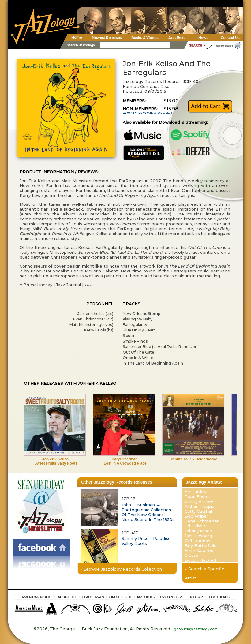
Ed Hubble (195, 526)
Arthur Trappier (200, 506)
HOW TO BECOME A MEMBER (148, 113)
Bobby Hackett (201, 560)
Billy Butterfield (201, 545)
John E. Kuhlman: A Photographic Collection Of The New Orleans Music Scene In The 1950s (148, 512)
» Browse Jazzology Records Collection (121, 569)
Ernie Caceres (199, 550)
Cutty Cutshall (199, 511)
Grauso (192, 555)
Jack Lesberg (198, 536)
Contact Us (230, 38)
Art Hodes (195, 492)
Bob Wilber (196, 516)
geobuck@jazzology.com (196, 629)
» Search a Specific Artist (204, 573)
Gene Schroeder (202, 521)
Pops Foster (197, 496)
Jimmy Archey (199, 501)
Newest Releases (107, 38)
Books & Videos (145, 38)
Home (77, 37)
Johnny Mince (198, 531)
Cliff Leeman (197, 541)
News (203, 38)
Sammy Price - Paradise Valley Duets (146, 541)
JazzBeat (176, 38)
